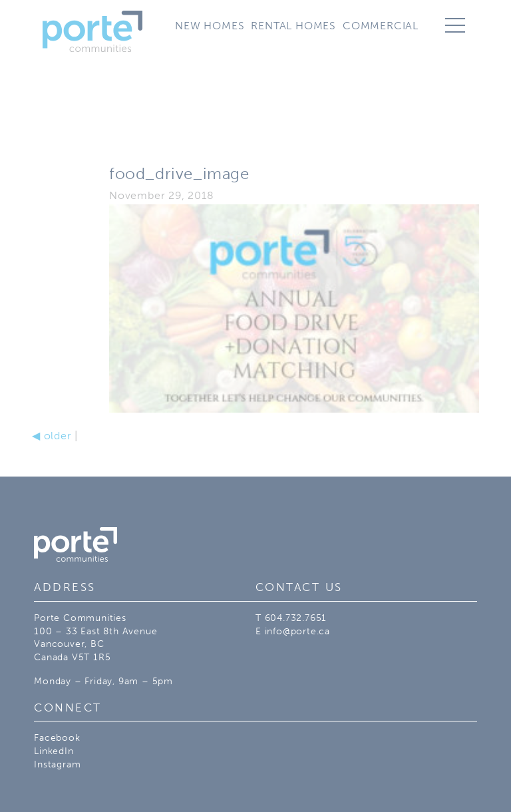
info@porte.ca (297, 631)
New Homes (210, 26)
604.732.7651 (296, 618)
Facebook (57, 738)
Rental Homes (293, 26)
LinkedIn (54, 751)
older (52, 436)
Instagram (57, 764)
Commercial (381, 26)
